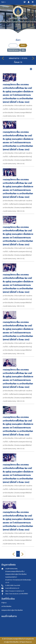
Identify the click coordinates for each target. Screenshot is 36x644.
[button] (25, 2)
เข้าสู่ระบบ (4, 603)
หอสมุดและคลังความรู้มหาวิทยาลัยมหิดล (12, 610)
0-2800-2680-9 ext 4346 (13, 585)
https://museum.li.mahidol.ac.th (15, 591)
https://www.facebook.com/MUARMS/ (17, 594)
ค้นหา (23, 45)
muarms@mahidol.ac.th (12, 588)
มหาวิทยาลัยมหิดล (6, 606)
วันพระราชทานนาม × (13, 50)
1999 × (23, 50)
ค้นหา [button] (4, 2)
